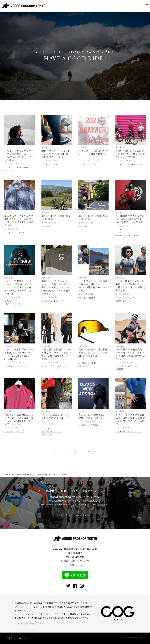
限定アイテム (10, 171)
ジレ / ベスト (47, 434)
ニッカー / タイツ (49, 366)
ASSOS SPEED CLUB (124, 233)
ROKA (81, 359)
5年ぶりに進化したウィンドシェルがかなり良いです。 (55, 418)
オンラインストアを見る (75, 515)
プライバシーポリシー (17, 638)
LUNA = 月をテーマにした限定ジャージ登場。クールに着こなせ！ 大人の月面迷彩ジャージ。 (130, 286)
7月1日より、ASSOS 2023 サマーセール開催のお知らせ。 (93, 154)
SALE (93, 165)
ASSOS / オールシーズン (51, 161)
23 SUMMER (10, 168)
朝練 (55, 165)
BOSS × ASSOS (23, 168)
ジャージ (20, 233)
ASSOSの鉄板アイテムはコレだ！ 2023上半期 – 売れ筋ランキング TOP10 (130, 154)
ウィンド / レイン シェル (52, 431)
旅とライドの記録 (49, 223)
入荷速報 (119, 369)
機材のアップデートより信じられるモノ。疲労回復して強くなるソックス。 (56, 154)
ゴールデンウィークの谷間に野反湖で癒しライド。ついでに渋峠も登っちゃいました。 (93, 286)
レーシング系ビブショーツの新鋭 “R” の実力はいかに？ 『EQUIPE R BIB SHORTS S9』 (19, 354)
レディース (62, 366)
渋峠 (80, 298)
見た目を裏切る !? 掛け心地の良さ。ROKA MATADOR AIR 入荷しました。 (93, 353)
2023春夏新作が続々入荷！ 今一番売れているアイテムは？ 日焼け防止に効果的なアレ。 (130, 354)
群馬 (43, 227)
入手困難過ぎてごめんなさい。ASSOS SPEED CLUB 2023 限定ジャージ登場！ (130, 219)
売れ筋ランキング (135, 165)
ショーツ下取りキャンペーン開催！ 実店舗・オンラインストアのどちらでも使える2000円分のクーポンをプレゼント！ (19, 288)
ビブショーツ (121, 236)
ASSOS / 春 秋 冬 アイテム (89, 161)
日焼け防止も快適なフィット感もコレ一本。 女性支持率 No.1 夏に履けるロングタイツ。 (57, 354)
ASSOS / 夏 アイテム (13, 164)
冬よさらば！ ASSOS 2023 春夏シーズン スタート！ (92, 416)
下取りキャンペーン (13, 304)
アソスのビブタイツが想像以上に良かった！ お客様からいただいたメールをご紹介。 (130, 419)
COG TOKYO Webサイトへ (31, 624)
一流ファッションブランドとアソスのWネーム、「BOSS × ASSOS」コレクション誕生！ (19, 156)
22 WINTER (121, 431)
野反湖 (92, 298)
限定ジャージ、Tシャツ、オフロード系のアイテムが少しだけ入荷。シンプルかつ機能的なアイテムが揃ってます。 (56, 288)
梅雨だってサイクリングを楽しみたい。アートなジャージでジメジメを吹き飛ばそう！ (19, 221)
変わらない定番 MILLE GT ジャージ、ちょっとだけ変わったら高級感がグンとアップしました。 (19, 419)
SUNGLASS (83, 366)
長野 (49, 227)
